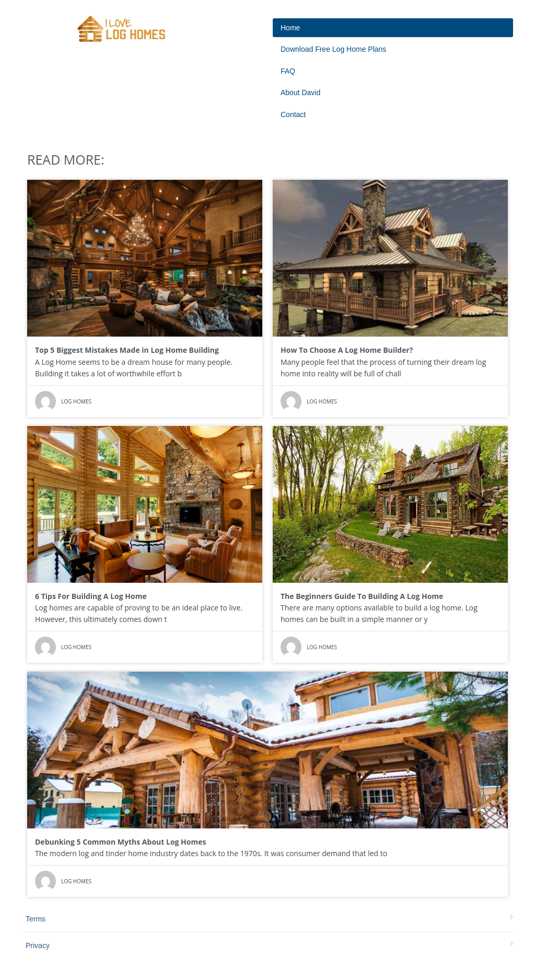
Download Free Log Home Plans (333, 49)
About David (300, 93)
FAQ (288, 71)
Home (290, 28)
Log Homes (76, 401)
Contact (293, 114)
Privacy (38, 946)
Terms (36, 919)
